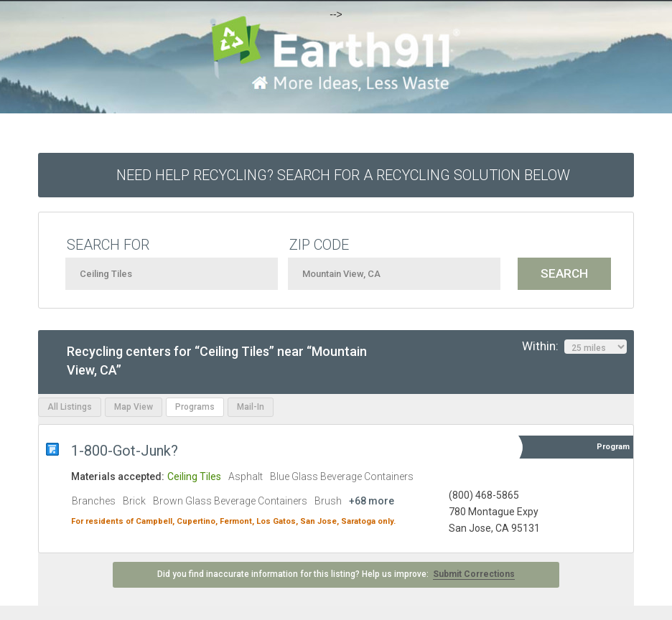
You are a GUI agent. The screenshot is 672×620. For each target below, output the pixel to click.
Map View (134, 407)
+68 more (372, 501)
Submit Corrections (474, 574)
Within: (574, 347)
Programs (195, 407)
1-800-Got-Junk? (126, 451)
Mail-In (251, 407)
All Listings (70, 407)
